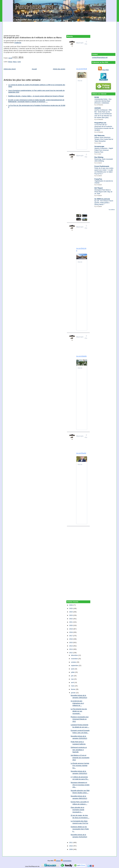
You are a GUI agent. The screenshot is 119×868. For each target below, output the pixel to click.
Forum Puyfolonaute (102, 166)
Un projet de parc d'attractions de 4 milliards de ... (77, 703)
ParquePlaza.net (100, 123)
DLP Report (99, 188)
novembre (75, 659)
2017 (71, 636)
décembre (75, 655)
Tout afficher (112, 210)
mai (73, 679)
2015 (71, 642)
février (73, 689)
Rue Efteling (99, 157)
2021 (71, 622)
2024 (71, 612)
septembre (75, 665)
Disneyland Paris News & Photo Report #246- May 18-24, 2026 (104, 192)
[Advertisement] (59, 27)
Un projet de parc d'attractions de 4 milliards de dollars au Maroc (33, 38)
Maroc (15, 62)
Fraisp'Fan (98, 179)
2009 (71, 849)
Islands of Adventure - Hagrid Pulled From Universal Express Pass (104, 150)
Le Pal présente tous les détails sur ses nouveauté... (79, 711)
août (73, 669)
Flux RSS (103, 70)
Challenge (18, 43)
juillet (73, 672)
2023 (71, 615)
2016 (71, 639)
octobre (74, 662)
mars (73, 686)
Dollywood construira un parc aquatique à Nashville (79, 750)
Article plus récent (10, 69)
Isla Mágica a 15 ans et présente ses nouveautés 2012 (80, 758)
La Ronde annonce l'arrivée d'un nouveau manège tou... (80, 766)
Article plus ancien (59, 69)
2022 (71, 619)
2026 (71, 605)
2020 (71, 625)
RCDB (97, 97)
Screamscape (99, 146)
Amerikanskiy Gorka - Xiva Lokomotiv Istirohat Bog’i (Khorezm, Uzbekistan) (103, 101)
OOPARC (98, 108)
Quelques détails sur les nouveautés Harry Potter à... (80, 829)
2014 (71, 646)
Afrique (10, 62)
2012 (71, 653)
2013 (71, 649)
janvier (74, 693)
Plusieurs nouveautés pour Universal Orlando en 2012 (80, 719)
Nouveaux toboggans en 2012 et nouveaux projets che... (80, 785)
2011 (71, 843)
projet (19, 62)
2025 (71, 608)
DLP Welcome (99, 135)
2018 (71, 632)
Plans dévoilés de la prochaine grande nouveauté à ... (77, 810)
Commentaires (66, 861)
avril (73, 682)
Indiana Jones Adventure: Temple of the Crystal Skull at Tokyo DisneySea (104, 139)
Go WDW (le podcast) (102, 199)
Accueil (34, 69)
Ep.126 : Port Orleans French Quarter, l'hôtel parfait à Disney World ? (104, 203)
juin (73, 676)
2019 (71, 629)
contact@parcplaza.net (100, 57)
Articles (57, 861)
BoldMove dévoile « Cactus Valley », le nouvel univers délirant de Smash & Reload (36, 96)
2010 (71, 846)
